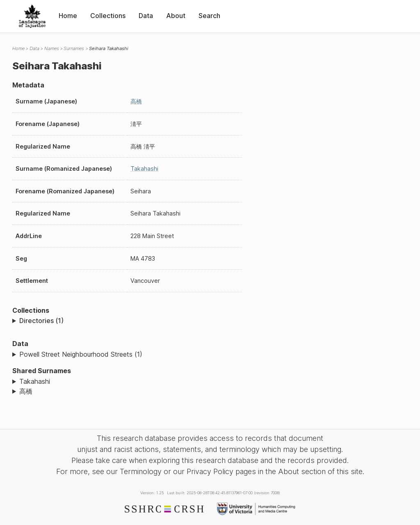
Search (209, 16)
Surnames (74, 48)
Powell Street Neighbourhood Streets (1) (81, 354)
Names (52, 48)
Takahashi (144, 169)
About (176, 16)
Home (68, 16)
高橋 (136, 101)
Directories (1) (41, 321)
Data (146, 16)
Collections (108, 16)
